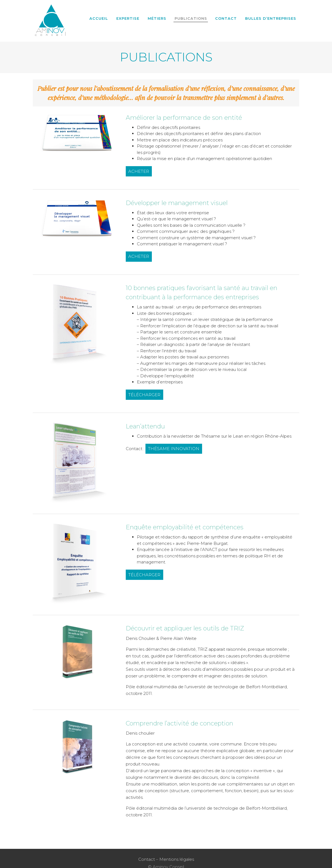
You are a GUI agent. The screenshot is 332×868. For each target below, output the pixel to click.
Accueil (99, 18)
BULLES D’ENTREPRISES (271, 18)
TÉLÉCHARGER (144, 395)
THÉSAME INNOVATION (174, 449)
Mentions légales (177, 859)
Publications (191, 18)
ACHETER (139, 171)
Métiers (157, 18)
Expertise (128, 18)
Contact (226, 18)
